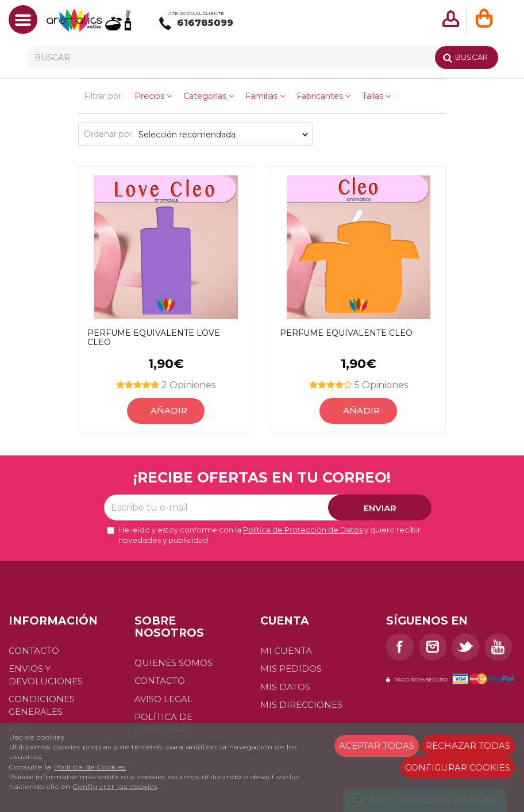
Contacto (34, 651)
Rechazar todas (468, 746)
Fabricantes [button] (323, 96)
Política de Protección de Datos (303, 530)
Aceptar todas (377, 746)
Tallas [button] (376, 96)
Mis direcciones (301, 705)
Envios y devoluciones (46, 675)
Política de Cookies (90, 767)
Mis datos (285, 687)
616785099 (196, 23)
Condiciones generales (42, 705)
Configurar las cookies (115, 786)
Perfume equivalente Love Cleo (154, 338)
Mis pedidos (291, 669)
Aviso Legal (163, 699)
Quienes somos (174, 663)
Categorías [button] (209, 96)
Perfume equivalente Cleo (346, 334)
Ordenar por (108, 134)
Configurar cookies (458, 767)
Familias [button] (265, 96)
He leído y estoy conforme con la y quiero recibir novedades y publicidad (264, 535)
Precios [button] (153, 96)
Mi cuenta (286, 651)
